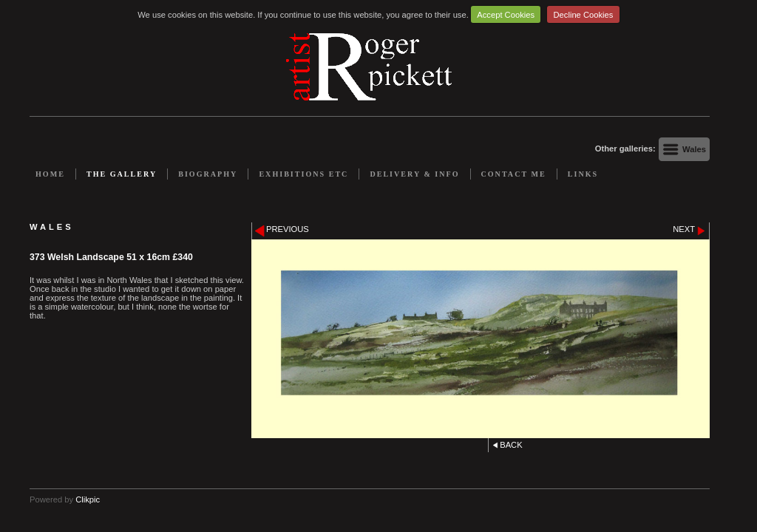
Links (583, 174)
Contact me (514, 174)
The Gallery (122, 174)
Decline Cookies (584, 15)
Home (50, 174)
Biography (208, 174)
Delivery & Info (414, 174)
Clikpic (88, 499)
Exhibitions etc (303, 174)
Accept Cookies (506, 15)
